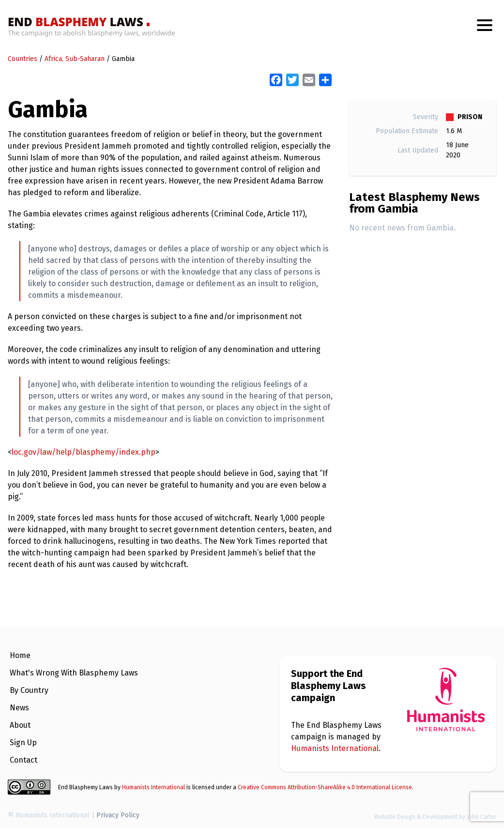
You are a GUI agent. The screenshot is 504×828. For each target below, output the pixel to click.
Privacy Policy (118, 815)
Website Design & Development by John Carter (435, 817)
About (20, 725)
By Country (29, 690)
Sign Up (23, 743)
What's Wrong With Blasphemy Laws (74, 673)
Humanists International (335, 748)
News (19, 708)
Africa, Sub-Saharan (75, 59)
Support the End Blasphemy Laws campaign (328, 686)
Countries (23, 59)
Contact (23, 760)
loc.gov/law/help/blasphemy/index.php (84, 452)
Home (20, 655)
